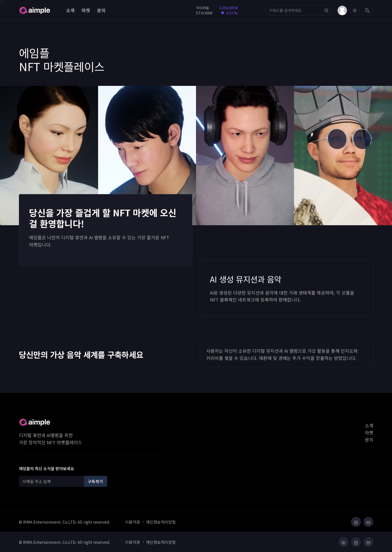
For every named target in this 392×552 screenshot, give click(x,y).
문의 (101, 10)
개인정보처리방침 (161, 522)
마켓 (86, 10)
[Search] (299, 10)
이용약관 (133, 522)
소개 (70, 10)
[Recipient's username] (52, 481)
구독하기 (96, 481)
